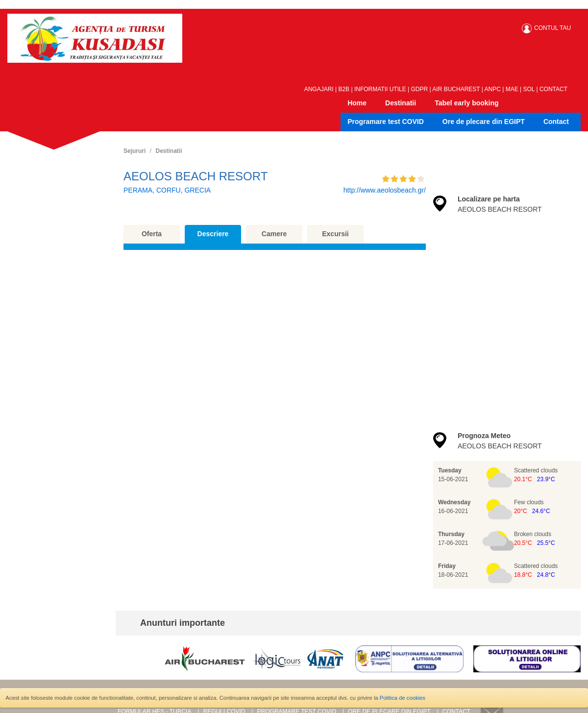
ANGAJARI (319, 89)
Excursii (335, 234)
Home (357, 103)
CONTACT (553, 89)
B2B (344, 89)
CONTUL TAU (552, 28)
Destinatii (401, 103)
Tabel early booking (466, 103)
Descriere (213, 234)
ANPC (493, 89)
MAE (512, 89)
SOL (529, 89)
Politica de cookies (403, 698)
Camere (274, 234)
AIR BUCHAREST (456, 89)
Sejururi (135, 151)
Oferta (152, 234)
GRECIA (197, 190)
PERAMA (138, 190)
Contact (556, 122)
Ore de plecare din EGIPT (484, 122)
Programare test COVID (386, 122)
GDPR (420, 89)
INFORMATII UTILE (380, 89)
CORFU (169, 190)
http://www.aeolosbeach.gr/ (385, 190)
